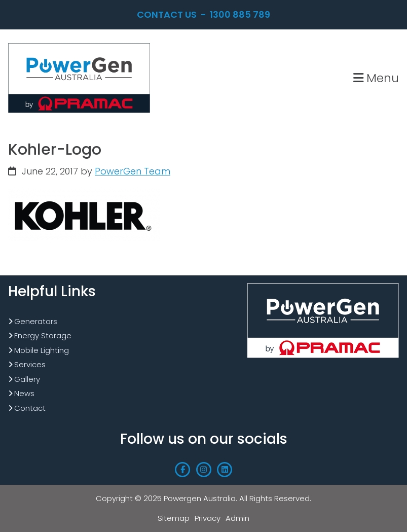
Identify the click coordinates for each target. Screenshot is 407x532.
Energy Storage (43, 335)
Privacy (208, 518)
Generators (36, 321)
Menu (376, 78)
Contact (30, 408)
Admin (237, 518)
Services (30, 364)
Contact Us (167, 14)
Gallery (27, 379)
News (24, 393)
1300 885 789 (240, 14)
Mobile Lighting (42, 350)
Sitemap (174, 518)
